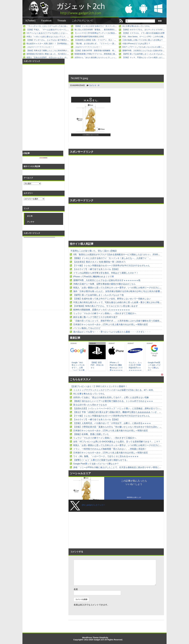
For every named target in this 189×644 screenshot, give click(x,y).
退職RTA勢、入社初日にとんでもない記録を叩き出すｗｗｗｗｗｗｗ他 (152, 50)
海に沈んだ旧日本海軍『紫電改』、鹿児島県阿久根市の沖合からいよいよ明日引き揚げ (110, 30)
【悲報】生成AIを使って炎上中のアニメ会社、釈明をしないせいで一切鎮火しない (112, 299)
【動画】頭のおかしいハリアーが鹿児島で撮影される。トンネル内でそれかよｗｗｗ (113, 401)
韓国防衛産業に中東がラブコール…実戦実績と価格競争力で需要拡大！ (104, 54)
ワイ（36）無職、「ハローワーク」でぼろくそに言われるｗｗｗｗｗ (106, 456)
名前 (76, 589)
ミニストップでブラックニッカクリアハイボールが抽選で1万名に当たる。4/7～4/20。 (114, 390)
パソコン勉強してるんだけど (87, 328)
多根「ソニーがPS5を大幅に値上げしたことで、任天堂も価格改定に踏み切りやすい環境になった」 (120, 467)
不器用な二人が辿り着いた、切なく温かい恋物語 (94, 251)
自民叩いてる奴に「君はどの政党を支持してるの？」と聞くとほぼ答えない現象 (111, 397)
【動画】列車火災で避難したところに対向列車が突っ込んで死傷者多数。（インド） (61, 50)
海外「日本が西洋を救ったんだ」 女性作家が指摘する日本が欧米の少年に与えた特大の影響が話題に (121, 291)
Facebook (46, 21)
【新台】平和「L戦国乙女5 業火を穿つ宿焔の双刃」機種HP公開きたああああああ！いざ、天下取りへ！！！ (124, 412)
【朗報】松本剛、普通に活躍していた (91, 434)
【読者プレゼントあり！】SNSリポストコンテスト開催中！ (99, 386)
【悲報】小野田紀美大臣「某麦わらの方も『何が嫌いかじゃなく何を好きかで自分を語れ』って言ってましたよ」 (127, 427)
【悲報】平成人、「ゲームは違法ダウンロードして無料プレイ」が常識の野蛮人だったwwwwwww (67, 30)
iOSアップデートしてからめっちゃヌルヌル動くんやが (145, 47)
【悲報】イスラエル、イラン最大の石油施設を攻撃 (143, 33)
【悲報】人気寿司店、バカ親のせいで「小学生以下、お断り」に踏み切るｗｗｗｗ (112, 423)
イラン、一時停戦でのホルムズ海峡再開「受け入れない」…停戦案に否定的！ (110, 449)
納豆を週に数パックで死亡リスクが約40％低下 (95, 317)
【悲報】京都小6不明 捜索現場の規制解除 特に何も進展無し (101, 50)
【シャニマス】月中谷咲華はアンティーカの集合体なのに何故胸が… (103, 33)
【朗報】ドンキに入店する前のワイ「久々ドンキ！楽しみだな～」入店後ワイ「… (108, 26)
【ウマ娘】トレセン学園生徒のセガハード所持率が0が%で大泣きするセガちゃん (111, 266)
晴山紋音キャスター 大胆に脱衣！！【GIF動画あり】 (48, 44)
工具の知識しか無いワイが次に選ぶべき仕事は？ (143, 40)
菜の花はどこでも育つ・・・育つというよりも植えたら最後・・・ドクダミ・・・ (112, 332)
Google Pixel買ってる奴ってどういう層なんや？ (96, 464)
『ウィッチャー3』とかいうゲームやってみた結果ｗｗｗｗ (51, 26)
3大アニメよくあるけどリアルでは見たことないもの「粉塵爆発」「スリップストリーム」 (64, 33)
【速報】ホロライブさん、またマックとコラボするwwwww (147, 30)
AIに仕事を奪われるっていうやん (136, 26)
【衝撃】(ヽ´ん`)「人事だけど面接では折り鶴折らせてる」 (101, 460)
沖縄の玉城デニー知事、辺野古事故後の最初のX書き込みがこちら (104, 284)
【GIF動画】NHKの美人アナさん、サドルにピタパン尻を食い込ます (106, 306)
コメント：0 (94, 85)
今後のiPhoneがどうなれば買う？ (136, 44)
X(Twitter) (30, 21)
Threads (62, 21)
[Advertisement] (93, 176)
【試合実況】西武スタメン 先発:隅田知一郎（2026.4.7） (100, 262)
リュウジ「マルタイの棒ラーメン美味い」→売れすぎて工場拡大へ (105, 313)
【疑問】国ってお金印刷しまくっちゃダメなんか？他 (144, 54)
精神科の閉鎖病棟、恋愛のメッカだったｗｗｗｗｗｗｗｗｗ (102, 310)
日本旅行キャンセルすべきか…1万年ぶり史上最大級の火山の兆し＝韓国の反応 (111, 324)
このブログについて (82, 21)
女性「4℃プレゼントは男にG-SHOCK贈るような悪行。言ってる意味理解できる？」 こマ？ (117, 442)
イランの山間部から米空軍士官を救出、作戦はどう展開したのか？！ (106, 273)
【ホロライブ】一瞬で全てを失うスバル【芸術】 (96, 269)
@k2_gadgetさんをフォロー (93, 505)
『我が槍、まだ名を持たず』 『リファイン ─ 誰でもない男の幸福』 (103, 44)
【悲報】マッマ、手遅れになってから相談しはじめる (144, 57)
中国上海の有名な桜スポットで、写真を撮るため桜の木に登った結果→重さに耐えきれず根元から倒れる (123, 302)
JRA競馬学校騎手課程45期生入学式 (89, 37)
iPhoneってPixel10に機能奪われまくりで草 (94, 277)
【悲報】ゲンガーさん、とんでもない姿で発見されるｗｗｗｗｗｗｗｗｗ (57, 40)
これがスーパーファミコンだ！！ (40, 47)
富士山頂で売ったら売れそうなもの (90, 405)
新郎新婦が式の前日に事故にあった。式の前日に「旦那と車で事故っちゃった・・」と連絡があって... (69, 54)
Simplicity (104, 638)
